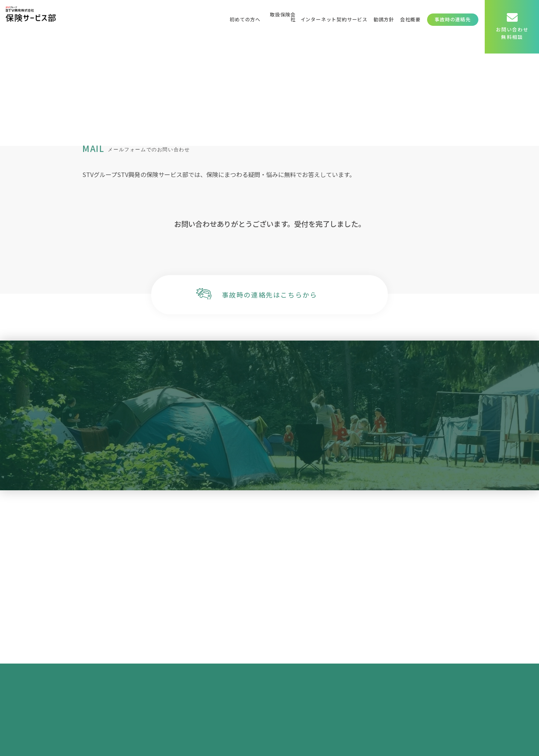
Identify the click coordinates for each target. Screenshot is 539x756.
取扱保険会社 (283, 17)
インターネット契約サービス (334, 19)
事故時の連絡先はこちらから (270, 295)
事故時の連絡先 (453, 19)
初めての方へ (245, 19)
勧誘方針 (384, 19)
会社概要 (410, 19)
